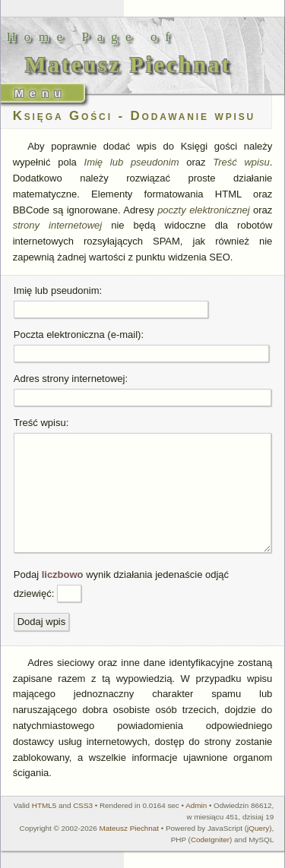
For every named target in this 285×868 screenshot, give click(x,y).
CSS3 (83, 805)
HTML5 (44, 805)
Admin (196, 805)
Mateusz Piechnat (130, 828)
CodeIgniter (210, 840)
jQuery (258, 828)
